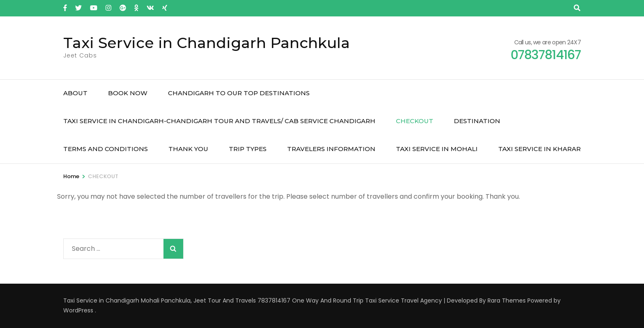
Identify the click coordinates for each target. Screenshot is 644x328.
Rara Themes (507, 300)
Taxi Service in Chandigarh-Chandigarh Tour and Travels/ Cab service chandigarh (219, 121)
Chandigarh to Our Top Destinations (239, 93)
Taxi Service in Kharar (539, 149)
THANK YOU (188, 149)
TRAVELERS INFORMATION (331, 149)
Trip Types (248, 149)
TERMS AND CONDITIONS (106, 149)
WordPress (78, 310)
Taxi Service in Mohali (437, 149)
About (75, 93)
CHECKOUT (415, 121)
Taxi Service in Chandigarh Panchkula (207, 43)
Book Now (128, 93)
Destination (477, 121)
